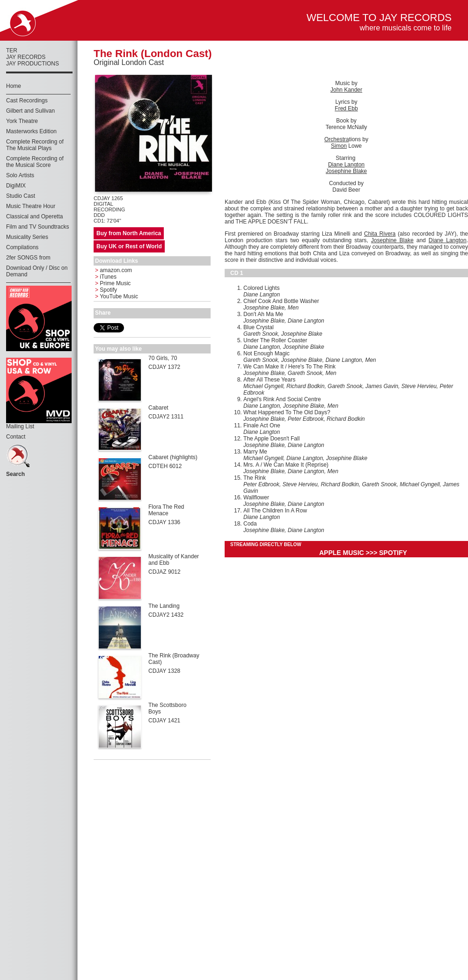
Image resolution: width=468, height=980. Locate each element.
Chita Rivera (380, 234)
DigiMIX (16, 186)
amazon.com (113, 270)
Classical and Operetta (34, 216)
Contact (16, 437)
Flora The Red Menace (166, 510)
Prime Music (113, 283)
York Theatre (22, 121)
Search (15, 474)
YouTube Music (117, 296)
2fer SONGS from (28, 258)
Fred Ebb (346, 108)
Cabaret (158, 408)
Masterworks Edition (31, 131)
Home (14, 86)
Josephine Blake (346, 171)
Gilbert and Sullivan (30, 111)
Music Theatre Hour (31, 206)
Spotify (106, 290)
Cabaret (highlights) (173, 457)
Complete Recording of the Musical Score (35, 162)
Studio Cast (21, 196)
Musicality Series (27, 237)
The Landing (164, 606)
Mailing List (20, 426)
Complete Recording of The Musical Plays (35, 145)
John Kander (346, 90)
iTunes (106, 277)
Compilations (22, 247)
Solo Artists (20, 175)
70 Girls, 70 (163, 358)
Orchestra (337, 139)
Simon (339, 146)
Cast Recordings (27, 101)
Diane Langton (346, 165)
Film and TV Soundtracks (38, 227)
